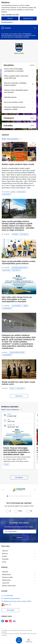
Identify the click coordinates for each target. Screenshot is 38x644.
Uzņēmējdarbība (7, 308)
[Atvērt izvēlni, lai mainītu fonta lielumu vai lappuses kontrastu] (29, 641)
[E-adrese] (5, 605)
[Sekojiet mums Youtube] (7, 621)
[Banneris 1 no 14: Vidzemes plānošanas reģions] (19, 490)
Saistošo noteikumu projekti (17, 352)
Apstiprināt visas (28, 18)
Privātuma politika (7, 577)
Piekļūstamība (6, 580)
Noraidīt (10, 18)
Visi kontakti (10, 610)
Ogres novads (21, 192)
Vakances (5, 551)
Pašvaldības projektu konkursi (20, 268)
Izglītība (26, 306)
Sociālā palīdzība (7, 355)
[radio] (8, 511)
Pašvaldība (15, 234)
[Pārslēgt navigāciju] (19, 640)
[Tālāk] (35, 490)
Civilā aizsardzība (17, 306)
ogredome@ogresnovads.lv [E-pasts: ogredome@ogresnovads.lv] (12, 598)
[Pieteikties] (20, 538)
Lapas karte (6, 583)
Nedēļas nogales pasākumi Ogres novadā (18, 164)
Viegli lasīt (5, 572)
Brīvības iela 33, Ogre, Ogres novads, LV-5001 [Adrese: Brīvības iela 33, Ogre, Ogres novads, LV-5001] (17, 601)
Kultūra (13, 192)
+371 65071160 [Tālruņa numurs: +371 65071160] (8, 596)
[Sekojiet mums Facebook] (3, 621)
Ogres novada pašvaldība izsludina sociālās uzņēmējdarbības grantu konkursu (19, 262)
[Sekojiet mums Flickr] (14, 621)
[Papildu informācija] (10, 605)
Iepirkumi (5, 553)
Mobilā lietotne (7, 574)
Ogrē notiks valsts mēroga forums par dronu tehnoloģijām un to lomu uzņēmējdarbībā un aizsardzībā (17, 299)
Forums (6, 464)
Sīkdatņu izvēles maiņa (9, 586)
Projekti (4, 556)
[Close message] (35, 28)
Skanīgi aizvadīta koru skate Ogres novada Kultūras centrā (18, 383)
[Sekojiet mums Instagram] (10, 621)
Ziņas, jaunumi (6, 194)
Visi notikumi (19, 477)
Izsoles (4, 562)
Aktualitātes (9, 65)
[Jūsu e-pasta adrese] (20, 531)
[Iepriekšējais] (3, 490)
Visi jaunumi (19, 396)
